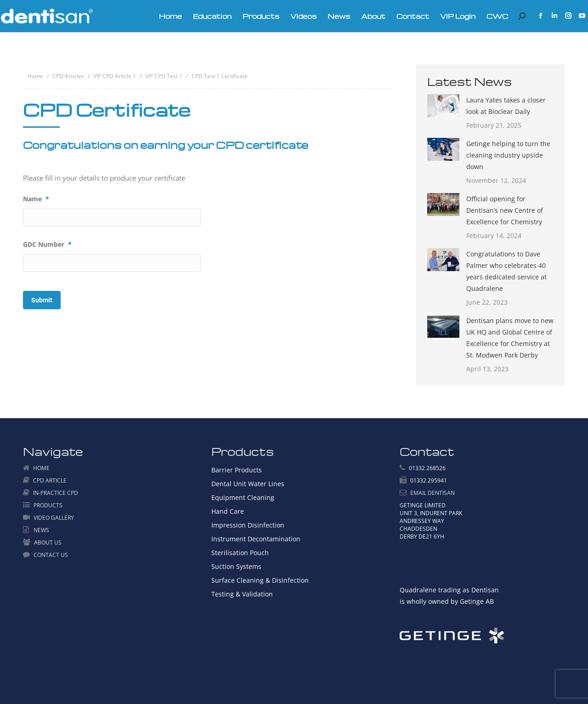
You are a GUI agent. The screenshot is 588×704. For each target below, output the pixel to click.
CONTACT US (51, 555)
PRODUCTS (48, 505)
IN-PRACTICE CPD (56, 493)
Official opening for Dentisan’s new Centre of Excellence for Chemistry (505, 210)
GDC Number (47, 244)
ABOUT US (48, 542)
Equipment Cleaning (243, 497)
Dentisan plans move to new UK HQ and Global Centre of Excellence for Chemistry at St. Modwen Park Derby (510, 338)
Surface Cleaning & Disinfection (260, 580)
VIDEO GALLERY (54, 518)
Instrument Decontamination (256, 539)
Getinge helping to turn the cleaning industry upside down (508, 155)
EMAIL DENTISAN (433, 493)
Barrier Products (237, 470)
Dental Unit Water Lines (248, 484)
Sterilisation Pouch (240, 553)
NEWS (41, 530)
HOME (41, 468)
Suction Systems (236, 566)
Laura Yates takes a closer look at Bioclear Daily (506, 106)
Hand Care (228, 511)
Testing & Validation (242, 594)
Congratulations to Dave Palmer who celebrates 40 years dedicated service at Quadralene (506, 271)
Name (36, 199)
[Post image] (443, 106)
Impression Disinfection (248, 525)
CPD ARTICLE (50, 480)
